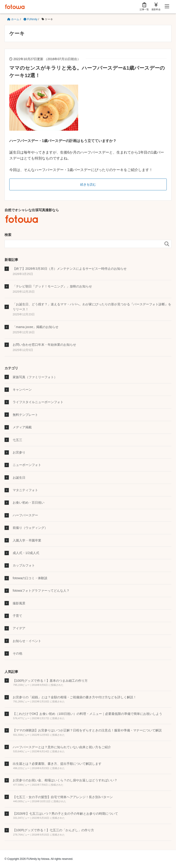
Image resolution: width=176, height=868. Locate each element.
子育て (17, 616)
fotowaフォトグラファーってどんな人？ (41, 591)
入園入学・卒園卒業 (27, 540)
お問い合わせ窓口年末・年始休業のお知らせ (44, 345)
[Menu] (167, 7)
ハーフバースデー (25, 515)
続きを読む (88, 184)
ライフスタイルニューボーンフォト (38, 402)
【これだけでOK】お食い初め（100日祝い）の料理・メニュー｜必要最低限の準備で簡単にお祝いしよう (87, 714)
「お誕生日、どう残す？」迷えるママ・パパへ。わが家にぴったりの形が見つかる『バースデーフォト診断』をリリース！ (92, 307)
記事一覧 (144, 6)
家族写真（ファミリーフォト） (35, 377)
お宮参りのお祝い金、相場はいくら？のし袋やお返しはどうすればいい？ (65, 780)
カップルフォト (24, 565)
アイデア (19, 628)
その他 (17, 653)
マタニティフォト (25, 490)
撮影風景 (19, 603)
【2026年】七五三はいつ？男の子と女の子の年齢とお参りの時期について (65, 814)
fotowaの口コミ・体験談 (30, 578)
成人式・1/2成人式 (26, 553)
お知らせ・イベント (27, 641)
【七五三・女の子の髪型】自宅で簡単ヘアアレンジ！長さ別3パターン (63, 797)
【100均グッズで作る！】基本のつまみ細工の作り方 (50, 681)
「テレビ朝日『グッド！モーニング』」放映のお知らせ (52, 286)
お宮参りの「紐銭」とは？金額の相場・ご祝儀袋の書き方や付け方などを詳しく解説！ (75, 697)
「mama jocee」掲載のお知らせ (36, 327)
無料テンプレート (25, 415)
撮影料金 (156, 6)
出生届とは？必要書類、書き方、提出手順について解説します (57, 764)
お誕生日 (19, 478)
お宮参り (19, 452)
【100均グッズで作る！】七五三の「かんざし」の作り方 (53, 830)
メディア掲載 (22, 427)
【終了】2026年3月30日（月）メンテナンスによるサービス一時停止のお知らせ (70, 269)
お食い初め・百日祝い (29, 503)
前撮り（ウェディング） (30, 528)
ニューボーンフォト (27, 465)
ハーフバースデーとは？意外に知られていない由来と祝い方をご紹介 (62, 747)
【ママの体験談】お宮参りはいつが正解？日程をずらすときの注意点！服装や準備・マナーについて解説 (87, 730)
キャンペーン (22, 390)
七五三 (17, 440)
